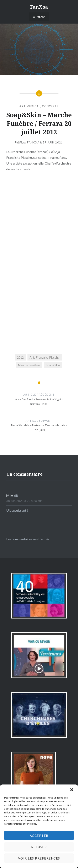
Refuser (39, 847)
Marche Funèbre (29, 365)
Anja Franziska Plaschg (45, 358)
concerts (50, 106)
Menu (41, 17)
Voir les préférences (39, 858)
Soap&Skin (53, 365)
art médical (30, 106)
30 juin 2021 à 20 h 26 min (24, 501)
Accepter (39, 836)
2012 (20, 358)
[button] (72, 790)
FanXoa (39, 7)
